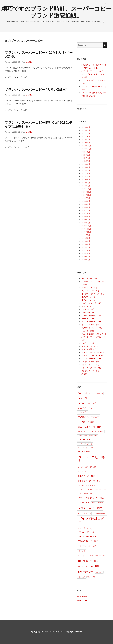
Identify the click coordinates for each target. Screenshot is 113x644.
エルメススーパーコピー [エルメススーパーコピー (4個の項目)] (87, 408)
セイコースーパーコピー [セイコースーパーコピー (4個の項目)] (87, 471)
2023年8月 (86, 152)
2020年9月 (86, 198)
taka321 (29, 62)
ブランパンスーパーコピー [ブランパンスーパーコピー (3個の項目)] (87, 537)
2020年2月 (86, 220)
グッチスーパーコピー (90, 306)
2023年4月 (86, 158)
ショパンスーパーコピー (91, 315)
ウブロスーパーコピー (90, 288)
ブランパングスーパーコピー (19, 147)
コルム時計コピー (89, 309)
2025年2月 (86, 130)
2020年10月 (86, 195)
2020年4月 (86, 213)
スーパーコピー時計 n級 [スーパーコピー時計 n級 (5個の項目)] (87, 467)
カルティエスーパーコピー (92, 303)
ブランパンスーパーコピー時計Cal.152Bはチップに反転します (39, 125)
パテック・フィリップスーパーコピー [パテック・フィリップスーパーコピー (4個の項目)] (92, 489)
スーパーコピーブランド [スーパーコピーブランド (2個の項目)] (85, 444)
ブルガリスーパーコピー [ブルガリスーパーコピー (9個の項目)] (89, 541)
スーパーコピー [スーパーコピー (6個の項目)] (84, 440)
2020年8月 (86, 201)
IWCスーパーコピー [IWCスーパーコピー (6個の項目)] (86, 393)
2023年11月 (86, 149)
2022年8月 (86, 167)
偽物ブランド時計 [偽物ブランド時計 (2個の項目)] (83, 566)
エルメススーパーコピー (91, 291)
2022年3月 (86, 170)
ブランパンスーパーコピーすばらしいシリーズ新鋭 (39, 55)
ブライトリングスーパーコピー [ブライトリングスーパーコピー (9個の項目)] (92, 498)
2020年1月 (86, 223)
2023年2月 (86, 164)
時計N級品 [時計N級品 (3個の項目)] (81, 577)
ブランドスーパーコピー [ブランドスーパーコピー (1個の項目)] (84, 513)
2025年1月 (86, 133)
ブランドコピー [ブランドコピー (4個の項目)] (84, 503)
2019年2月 (86, 257)
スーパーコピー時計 (89, 318)
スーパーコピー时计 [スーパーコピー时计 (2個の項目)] (84, 452)
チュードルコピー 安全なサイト (94, 334)
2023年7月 (86, 155)
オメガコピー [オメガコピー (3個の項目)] (82, 412)
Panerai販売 (82, 596)
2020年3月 (86, 217)
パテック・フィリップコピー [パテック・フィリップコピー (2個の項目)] (86, 485)
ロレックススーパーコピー (92, 368)
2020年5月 (86, 210)
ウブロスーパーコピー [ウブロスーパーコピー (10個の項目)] (88, 403)
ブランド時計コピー (89, 349)
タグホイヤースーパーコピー (93, 328)
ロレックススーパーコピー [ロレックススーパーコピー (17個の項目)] (91, 555)
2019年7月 (86, 241)
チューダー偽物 (88, 331)
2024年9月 (86, 136)
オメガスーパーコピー (90, 297)
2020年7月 (86, 204)
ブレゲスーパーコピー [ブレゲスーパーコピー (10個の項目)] (88, 546)
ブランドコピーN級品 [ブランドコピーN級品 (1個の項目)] (97, 503)
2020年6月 (86, 207)
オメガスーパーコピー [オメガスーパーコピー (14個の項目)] (89, 417)
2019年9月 (86, 235)
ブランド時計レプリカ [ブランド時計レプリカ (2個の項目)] (84, 528)
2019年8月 (86, 238)
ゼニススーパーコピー (90, 325)
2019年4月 (86, 250)
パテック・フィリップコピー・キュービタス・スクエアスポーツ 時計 (94, 74)
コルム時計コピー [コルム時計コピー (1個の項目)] (83, 432)
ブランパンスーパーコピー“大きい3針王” (36, 90)
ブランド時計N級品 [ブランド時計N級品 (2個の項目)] (99, 513)
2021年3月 (86, 180)
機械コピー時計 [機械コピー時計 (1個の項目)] (91, 577)
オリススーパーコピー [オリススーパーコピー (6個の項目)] (87, 422)
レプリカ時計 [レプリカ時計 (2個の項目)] (82, 551)
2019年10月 (86, 232)
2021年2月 (86, 183)
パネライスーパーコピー (91, 343)
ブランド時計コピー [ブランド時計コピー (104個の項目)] (91, 520)
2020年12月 (86, 189)
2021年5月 (86, 176)
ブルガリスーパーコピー (91, 359)
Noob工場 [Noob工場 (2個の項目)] (100, 393)
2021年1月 (86, 186)
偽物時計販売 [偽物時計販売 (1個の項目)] (99, 572)
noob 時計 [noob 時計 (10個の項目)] (83, 398)
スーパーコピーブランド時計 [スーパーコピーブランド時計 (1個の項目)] (86, 448)
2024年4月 (86, 143)
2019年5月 (86, 247)
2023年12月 (86, 146)
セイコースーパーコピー (91, 322)
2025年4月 (86, 127)
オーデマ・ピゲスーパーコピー (94, 294)
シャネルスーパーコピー (91, 312)
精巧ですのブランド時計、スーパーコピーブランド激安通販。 (53, 632)
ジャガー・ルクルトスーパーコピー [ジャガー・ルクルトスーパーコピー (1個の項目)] (87, 436)
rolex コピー (82, 601)
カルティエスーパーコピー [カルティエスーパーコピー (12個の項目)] (91, 427)
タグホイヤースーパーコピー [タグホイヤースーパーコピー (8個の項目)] (90, 481)
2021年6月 (86, 173)
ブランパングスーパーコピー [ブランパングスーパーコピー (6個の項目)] (89, 532)
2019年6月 (86, 244)
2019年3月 (86, 253)
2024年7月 (86, 139)
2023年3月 (86, 161)
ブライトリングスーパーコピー (94, 346)
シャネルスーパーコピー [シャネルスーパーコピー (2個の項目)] (97, 432)
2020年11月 (86, 192)
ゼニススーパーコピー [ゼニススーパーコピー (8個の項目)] (87, 476)
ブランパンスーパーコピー (18, 77)
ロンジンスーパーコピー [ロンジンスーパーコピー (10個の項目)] (89, 561)
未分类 (84, 374)
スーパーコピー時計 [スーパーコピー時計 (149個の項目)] (92, 459)
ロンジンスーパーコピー (91, 371)
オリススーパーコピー (90, 300)
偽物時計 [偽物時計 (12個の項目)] (95, 566)
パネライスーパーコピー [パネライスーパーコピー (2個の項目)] (85, 494)
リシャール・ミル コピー (91, 365)
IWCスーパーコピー (89, 278)
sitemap (78, 632)
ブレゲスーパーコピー (90, 362)
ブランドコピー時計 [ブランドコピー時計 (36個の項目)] (90, 508)
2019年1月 (86, 260)
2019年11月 (86, 229)
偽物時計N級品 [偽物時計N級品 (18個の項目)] (86, 572)
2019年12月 (86, 226)
